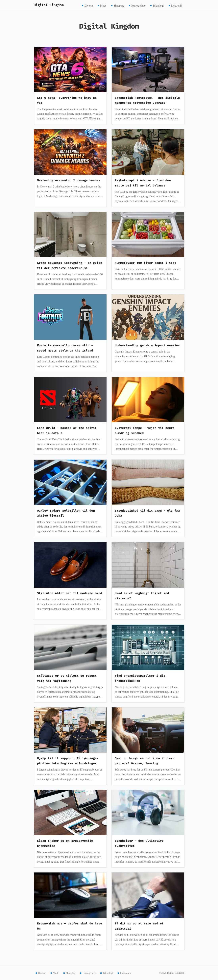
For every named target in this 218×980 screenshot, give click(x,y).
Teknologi (158, 5)
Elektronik (177, 5)
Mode (103, 5)
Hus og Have (138, 5)
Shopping (119, 5)
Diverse (89, 5)
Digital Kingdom (49, 5)
